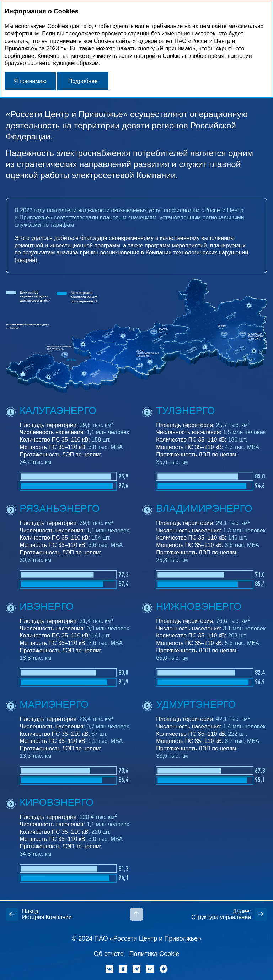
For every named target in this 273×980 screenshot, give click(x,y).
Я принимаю (30, 81)
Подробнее (83, 81)
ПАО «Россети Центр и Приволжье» (148, 938)
